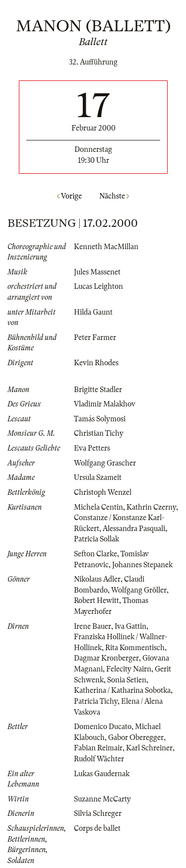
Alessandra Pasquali (134, 529)
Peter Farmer (95, 337)
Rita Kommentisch (135, 648)
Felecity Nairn (129, 669)
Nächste (114, 196)
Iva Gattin (130, 626)
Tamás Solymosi (100, 419)
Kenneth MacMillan (106, 247)
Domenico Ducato (103, 727)
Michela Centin (98, 507)
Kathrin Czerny (151, 507)
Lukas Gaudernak (102, 774)
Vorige (69, 196)
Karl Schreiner (149, 748)
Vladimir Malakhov (105, 404)
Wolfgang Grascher (105, 463)
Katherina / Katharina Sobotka (122, 690)
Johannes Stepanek (142, 565)
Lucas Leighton (98, 286)
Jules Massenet (97, 272)
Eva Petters (92, 448)
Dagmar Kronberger (106, 658)
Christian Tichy (99, 433)
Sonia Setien (127, 680)
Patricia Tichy (96, 701)
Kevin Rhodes (96, 363)
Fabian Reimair (98, 748)
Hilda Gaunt (93, 312)
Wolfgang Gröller (139, 590)
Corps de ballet (97, 828)
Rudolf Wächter (99, 759)
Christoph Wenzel (103, 492)
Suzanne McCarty (102, 799)
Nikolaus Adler (97, 579)
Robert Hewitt (96, 601)
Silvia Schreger (98, 813)
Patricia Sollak (96, 539)
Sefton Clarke (95, 554)
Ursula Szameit (98, 477)
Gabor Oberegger (136, 737)
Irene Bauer (93, 626)
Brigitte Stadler (98, 390)
